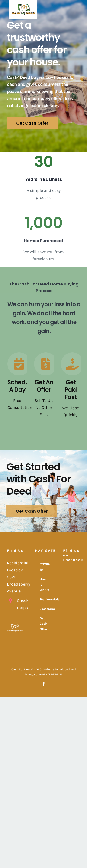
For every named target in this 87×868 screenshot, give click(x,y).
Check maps (20, 604)
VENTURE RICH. (52, 674)
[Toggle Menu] (78, 9)
